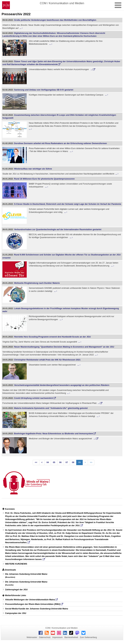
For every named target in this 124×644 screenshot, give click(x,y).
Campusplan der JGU (16, 613)
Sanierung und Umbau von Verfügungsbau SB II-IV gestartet (44, 90)
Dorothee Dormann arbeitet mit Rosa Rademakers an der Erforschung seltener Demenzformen (60, 143)
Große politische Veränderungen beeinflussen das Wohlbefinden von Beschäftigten (55, 20)
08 (73, 462)
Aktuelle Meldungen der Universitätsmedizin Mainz (30, 600)
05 (54, 462)
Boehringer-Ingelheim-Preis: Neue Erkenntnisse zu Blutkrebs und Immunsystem (54, 434)
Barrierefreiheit (71, 637)
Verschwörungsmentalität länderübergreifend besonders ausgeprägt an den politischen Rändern (62, 385)
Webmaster (32, 637)
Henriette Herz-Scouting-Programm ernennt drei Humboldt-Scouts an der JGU (52, 337)
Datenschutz (45, 637)
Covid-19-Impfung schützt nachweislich (34, 398)
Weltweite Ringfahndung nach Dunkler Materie (37, 283)
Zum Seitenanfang (88, 637)
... (20, 28)
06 (60, 462)
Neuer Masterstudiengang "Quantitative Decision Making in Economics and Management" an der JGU (64, 347)
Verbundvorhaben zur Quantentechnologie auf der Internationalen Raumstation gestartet (58, 229)
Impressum (57, 637)
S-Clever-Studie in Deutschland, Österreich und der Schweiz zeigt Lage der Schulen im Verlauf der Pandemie (68, 204)
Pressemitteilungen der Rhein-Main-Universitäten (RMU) (33, 604)
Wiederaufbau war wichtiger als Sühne (33, 169)
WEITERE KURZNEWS (16, 564)
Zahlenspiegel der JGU (16, 590)
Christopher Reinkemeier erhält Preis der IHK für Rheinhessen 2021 (47, 360)
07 (67, 462)
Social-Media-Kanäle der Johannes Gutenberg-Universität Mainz (37, 609)
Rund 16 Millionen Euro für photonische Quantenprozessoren (44, 179)
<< (36, 462)
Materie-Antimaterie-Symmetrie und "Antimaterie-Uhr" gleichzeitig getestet (51, 408)
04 (48, 462)
